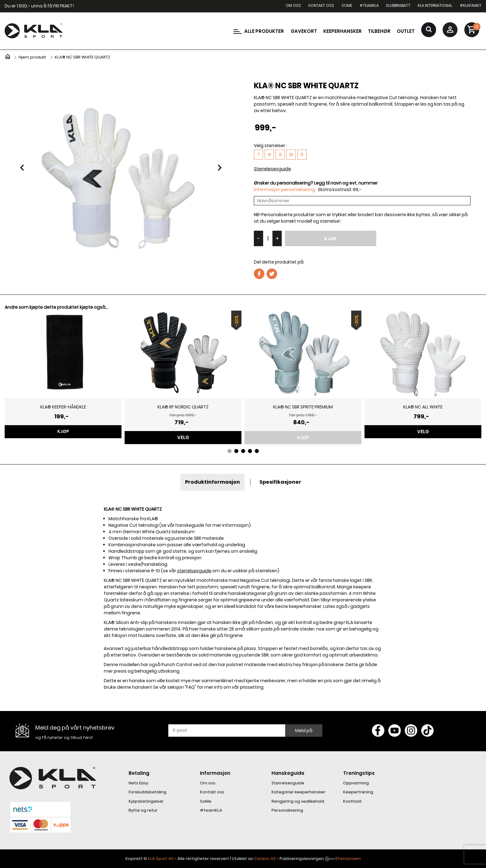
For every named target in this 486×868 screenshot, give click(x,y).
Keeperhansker (342, 31)
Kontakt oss (321, 5)
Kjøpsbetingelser (146, 801)
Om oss (293, 5)
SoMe (347, 5)
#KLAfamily (471, 5)
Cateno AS (265, 859)
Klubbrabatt (398, 5)
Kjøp (330, 239)
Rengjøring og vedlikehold (298, 801)
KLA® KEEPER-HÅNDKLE (63, 407)
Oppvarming (356, 783)
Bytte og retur (143, 810)
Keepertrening (358, 792)
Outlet (406, 31)
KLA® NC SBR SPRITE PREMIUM (303, 407)
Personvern (349, 859)
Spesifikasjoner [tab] (280, 482)
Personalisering (287, 810)
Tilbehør (379, 31)
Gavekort (304, 31)
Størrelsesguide (288, 783)
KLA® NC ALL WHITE (423, 407)
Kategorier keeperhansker (298, 792)
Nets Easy (138, 783)
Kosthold (352, 801)
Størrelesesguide (272, 169)
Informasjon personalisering (285, 190)
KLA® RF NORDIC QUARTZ (183, 407)
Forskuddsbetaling (148, 792)
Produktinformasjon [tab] (212, 482)
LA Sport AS (162, 859)
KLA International (435, 5)
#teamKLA (369, 5)
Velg (183, 437)
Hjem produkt (32, 57)
